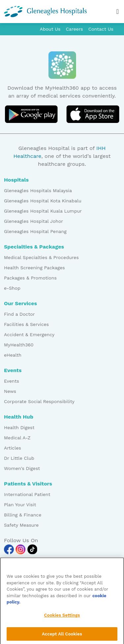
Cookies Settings (62, 616)
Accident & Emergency (29, 335)
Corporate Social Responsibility (39, 401)
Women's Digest (22, 468)
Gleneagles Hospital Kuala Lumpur (43, 211)
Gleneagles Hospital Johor (34, 221)
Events (12, 381)
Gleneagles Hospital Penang (35, 231)
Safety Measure (21, 525)
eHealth (13, 355)
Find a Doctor (19, 314)
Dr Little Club (19, 458)
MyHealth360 (19, 345)
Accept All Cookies (62, 635)
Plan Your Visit (20, 505)
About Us (50, 29)
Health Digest (19, 427)
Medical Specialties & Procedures (41, 257)
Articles (13, 448)
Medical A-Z (17, 438)
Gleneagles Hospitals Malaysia (38, 190)
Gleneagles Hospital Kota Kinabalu (43, 201)
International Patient (27, 494)
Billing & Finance (23, 515)
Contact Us (101, 29)
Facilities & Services (26, 324)
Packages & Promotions (30, 278)
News (10, 391)
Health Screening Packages (34, 268)
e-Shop (12, 288)
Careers (74, 29)
